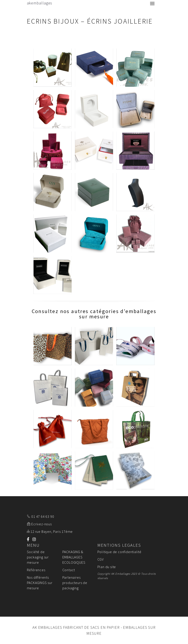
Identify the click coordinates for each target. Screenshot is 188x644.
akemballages (40, 3)
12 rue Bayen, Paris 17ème (52, 531)
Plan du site (107, 567)
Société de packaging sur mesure (38, 557)
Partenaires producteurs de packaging (75, 583)
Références (36, 570)
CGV (101, 559)
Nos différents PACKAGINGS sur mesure (40, 583)
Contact (69, 570)
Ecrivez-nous (42, 524)
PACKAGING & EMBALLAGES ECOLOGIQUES (74, 557)
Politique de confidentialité (119, 552)
